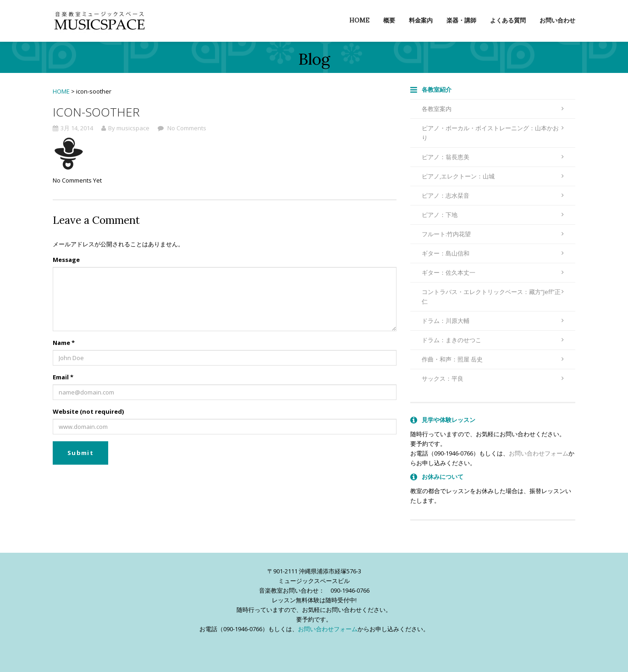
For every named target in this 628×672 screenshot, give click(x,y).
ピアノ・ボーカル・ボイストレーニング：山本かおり (493, 133)
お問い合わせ (557, 20)
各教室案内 (493, 109)
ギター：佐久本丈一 (493, 272)
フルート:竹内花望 (493, 234)
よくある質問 (508, 20)
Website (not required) (88, 411)
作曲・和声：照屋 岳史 (493, 359)
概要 (389, 20)
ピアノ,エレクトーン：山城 (493, 176)
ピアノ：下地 (493, 215)
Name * (64, 343)
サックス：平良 (493, 378)
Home (359, 20)
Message (66, 260)
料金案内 (421, 20)
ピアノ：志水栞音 (493, 195)
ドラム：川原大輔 (493, 321)
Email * (63, 377)
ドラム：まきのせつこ (493, 340)
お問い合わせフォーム (539, 453)
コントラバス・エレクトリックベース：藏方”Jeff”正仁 (493, 297)
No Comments (186, 128)
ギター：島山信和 (493, 253)
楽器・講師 (461, 20)
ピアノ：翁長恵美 (493, 157)
